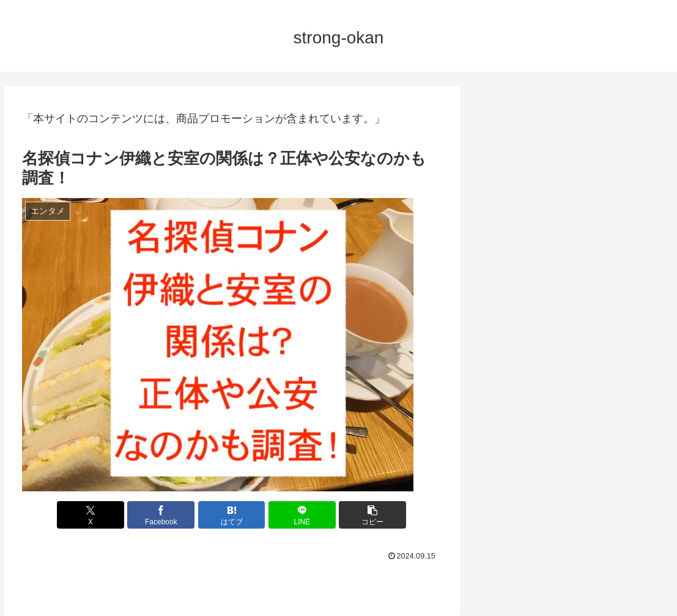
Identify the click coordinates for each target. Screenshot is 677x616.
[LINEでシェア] (302, 515)
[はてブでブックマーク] (232, 515)
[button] (372, 515)
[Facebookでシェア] (161, 515)
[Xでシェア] (91, 515)
